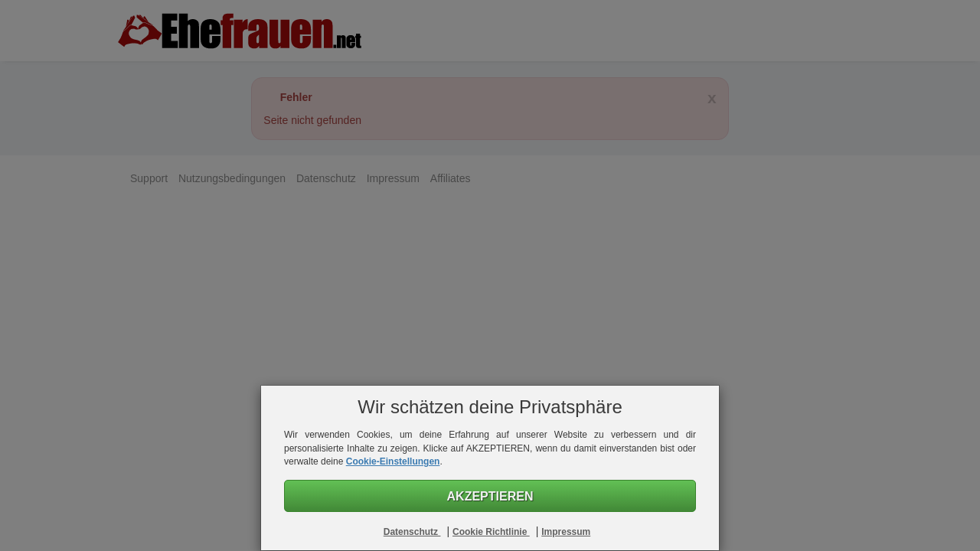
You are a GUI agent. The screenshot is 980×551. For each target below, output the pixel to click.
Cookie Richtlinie (491, 532)
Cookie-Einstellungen (393, 461)
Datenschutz (412, 532)
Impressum (566, 532)
